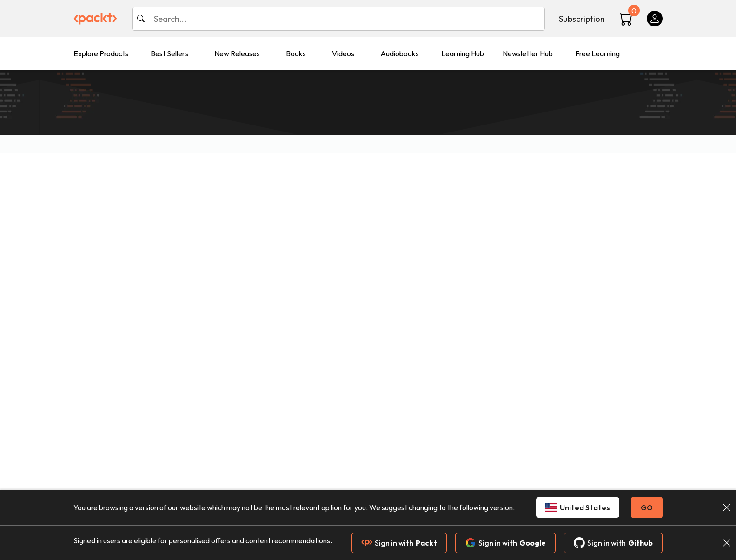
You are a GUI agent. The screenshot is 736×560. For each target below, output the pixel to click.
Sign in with (399, 543)
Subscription (582, 19)
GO (647, 507)
